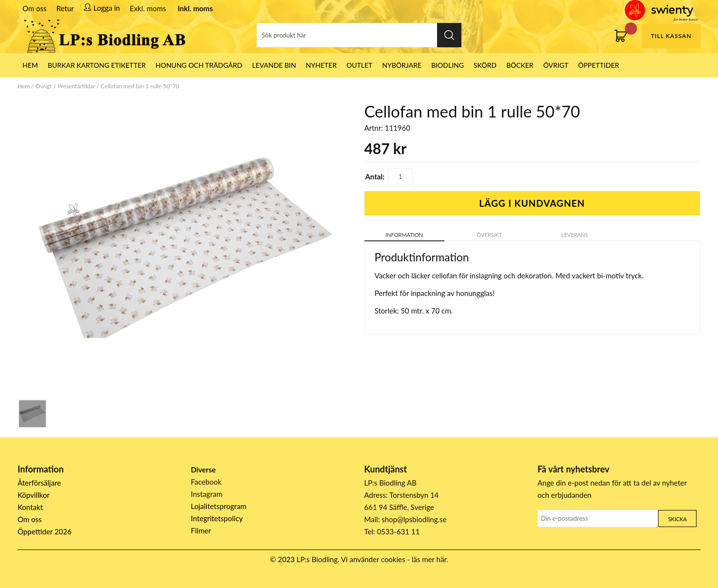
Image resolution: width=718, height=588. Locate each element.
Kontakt (30, 507)
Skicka (678, 519)
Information (404, 235)
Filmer (201, 530)
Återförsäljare (39, 483)
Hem (24, 86)
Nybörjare (402, 65)
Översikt (489, 235)
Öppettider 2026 (45, 531)
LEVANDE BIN (274, 65)
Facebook (206, 482)
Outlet (359, 65)
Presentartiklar (76, 86)
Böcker (520, 65)
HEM (30, 65)
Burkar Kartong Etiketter (97, 65)
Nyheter (321, 65)
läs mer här (429, 559)
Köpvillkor (34, 495)
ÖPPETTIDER (598, 65)
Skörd (485, 65)
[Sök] (359, 35)
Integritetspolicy (217, 518)
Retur (65, 8)
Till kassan (671, 36)
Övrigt (556, 65)
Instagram (207, 494)
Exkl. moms (148, 8)
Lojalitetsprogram (219, 506)
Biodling (448, 65)
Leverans (575, 235)
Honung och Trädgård (199, 65)
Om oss (35, 8)
